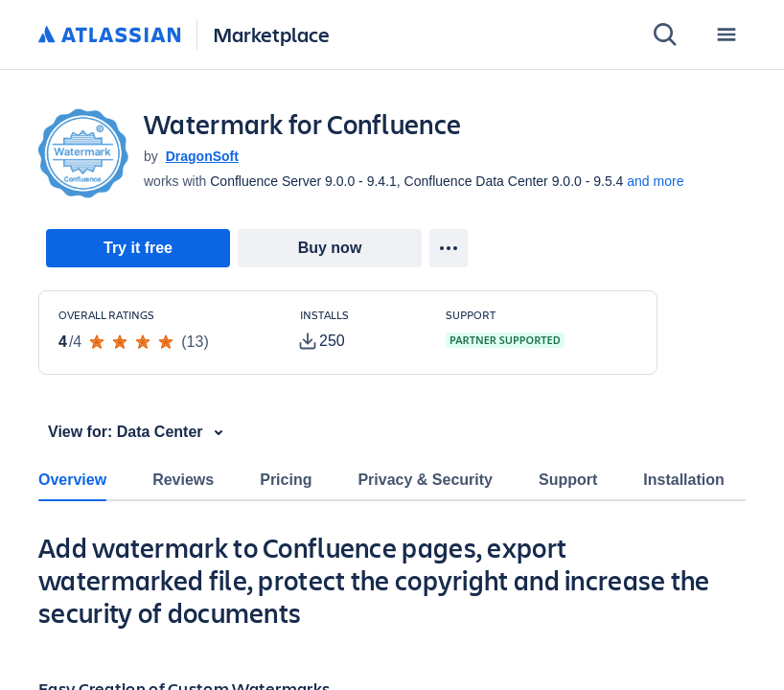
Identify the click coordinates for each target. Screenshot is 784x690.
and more (655, 181)
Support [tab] (568, 480)
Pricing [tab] (286, 480)
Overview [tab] (72, 480)
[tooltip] (323, 341)
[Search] (665, 34)
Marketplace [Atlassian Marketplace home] (271, 34)
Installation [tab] (683, 480)
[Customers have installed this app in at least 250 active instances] (357, 331)
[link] (138, 248)
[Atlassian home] (110, 35)
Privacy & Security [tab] (425, 480)
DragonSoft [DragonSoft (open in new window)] (202, 156)
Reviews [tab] (183, 480)
